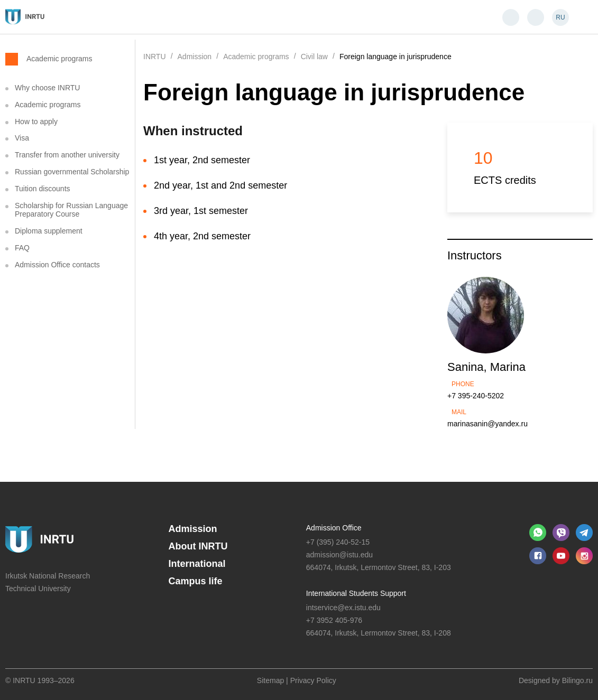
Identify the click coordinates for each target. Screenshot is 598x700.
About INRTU (198, 546)
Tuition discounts (43, 189)
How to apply (36, 122)
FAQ (22, 248)
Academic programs (59, 58)
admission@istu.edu (339, 555)
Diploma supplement (49, 231)
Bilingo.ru (577, 680)
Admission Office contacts (57, 265)
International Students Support (356, 593)
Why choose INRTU (47, 88)
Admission (193, 529)
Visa (22, 138)
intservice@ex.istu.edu (343, 608)
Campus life (196, 581)
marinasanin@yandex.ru (487, 424)
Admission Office (334, 528)
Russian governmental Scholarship (72, 172)
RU (560, 17)
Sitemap (270, 680)
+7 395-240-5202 (476, 396)
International (197, 564)
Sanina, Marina (486, 367)
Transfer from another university (67, 155)
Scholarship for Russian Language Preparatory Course (71, 210)
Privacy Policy (313, 680)
